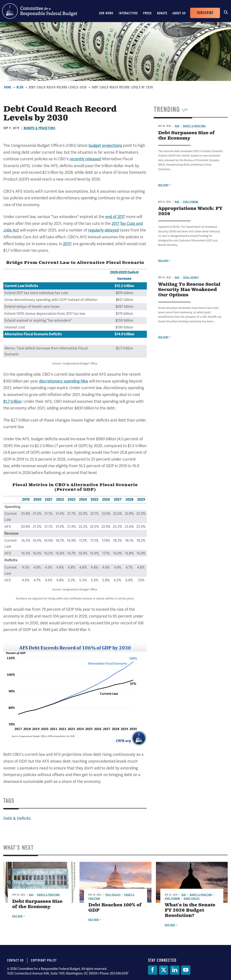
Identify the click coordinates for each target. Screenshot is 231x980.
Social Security (191, 277)
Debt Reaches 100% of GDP (115, 908)
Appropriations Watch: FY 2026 (190, 211)
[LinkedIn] (175, 970)
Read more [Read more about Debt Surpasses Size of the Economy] (163, 185)
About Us (179, 13)
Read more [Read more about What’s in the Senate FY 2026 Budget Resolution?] (170, 925)
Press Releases (113, 895)
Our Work (106, 13)
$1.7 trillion (12, 401)
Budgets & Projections (40, 128)
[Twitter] (164, 970)
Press (147, 13)
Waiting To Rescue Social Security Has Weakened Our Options (189, 290)
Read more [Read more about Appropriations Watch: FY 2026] (163, 261)
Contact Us (15, 960)
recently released (85, 159)
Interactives (128, 13)
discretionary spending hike (64, 381)
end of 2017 (115, 217)
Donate (162, 13)
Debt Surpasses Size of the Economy (186, 136)
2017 (67, 244)
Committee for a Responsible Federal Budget (40, 11)
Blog (20, 87)
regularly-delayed (103, 230)
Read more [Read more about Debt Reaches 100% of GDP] (94, 920)
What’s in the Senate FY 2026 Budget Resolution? (190, 910)
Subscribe (205, 13)
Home (8, 87)
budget (95, 145)
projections (112, 145)
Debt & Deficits (17, 818)
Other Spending (191, 202)
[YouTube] (186, 970)
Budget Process (192, 899)
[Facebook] (153, 970)
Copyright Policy (44, 960)
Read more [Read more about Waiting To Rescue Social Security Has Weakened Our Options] (163, 337)
